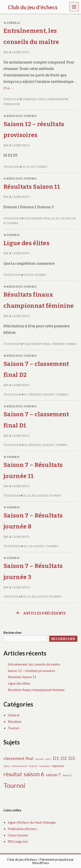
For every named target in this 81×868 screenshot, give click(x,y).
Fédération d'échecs (22, 829)
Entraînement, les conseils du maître (34, 664)
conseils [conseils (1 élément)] (39, 759)
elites (29, 275)
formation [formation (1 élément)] (44, 766)
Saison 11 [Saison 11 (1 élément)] (67, 775)
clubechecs (19, 52)
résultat (35, 395)
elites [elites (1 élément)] (7, 766)
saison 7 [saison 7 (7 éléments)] (53, 775)
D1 (24, 167)
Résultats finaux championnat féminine (36, 690)
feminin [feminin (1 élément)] (33, 766)
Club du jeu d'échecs (22, 859)
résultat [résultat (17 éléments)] (13, 774)
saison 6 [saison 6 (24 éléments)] (34, 774)
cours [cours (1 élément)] (48, 759)
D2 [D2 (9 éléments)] (64, 758)
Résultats (14, 116)
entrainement (58, 99)
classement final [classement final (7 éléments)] (18, 758)
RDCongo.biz (18, 841)
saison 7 (49, 395)
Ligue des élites (26, 243)
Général (13, 23)
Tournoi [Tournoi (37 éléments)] (14, 785)
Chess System (18, 835)
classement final (38, 219)
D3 (33, 167)
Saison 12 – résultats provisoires (31, 671)
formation (11, 104)
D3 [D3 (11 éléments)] (72, 758)
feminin (58, 344)
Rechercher (13, 632)
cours (41, 99)
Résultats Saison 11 (32, 187)
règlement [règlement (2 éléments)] (58, 766)
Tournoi (30, 116)
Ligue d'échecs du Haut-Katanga (32, 822)
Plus (9, 88)
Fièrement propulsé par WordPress (53, 861)
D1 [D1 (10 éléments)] (56, 758)
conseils (29, 99)
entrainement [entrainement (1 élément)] (19, 766)
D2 (28, 167)
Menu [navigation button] (74, 7)
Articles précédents (40, 613)
